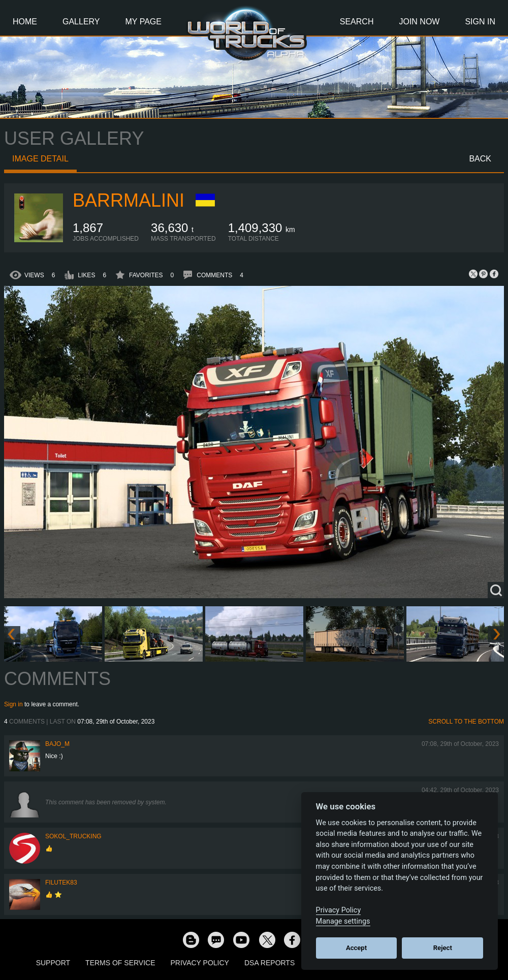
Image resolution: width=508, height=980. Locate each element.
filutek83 (61, 883)
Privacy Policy (200, 963)
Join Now (419, 22)
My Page (144, 22)
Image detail (40, 159)
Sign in (13, 704)
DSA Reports (269, 963)
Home (25, 22)
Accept (356, 948)
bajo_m (57, 744)
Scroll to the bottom (466, 722)
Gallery (81, 22)
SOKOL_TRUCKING (73, 836)
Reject (443, 948)
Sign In (480, 22)
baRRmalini (129, 200)
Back (480, 159)
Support (53, 963)
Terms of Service (120, 963)
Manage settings (343, 921)
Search (357, 22)
